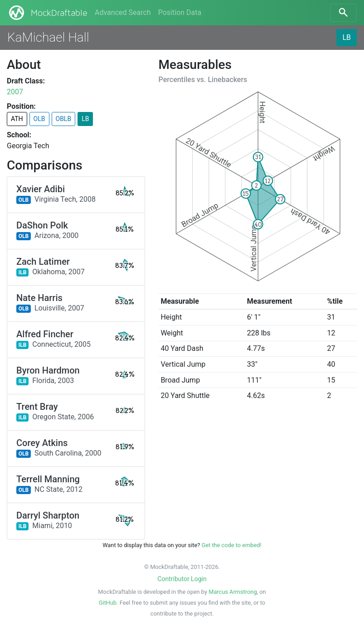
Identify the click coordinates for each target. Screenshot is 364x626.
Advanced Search (123, 12)
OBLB (64, 119)
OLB (39, 119)
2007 (15, 92)
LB (347, 37)
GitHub (108, 603)
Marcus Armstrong (233, 592)
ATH (17, 119)
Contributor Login (182, 579)
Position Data (180, 12)
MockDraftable (47, 13)
